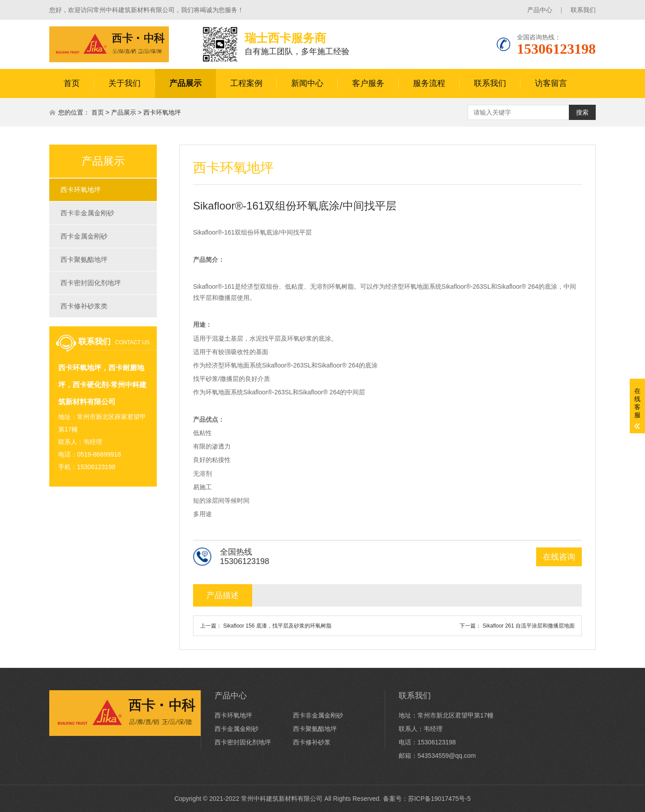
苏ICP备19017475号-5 (439, 799)
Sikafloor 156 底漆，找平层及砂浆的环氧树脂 (277, 626)
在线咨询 (559, 557)
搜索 (582, 112)
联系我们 (583, 10)
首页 (72, 83)
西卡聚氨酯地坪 (84, 259)
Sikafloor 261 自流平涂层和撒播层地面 (529, 626)
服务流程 (429, 83)
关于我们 (125, 83)
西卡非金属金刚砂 (87, 213)
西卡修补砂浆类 (84, 306)
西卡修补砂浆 (312, 742)
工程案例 (246, 83)
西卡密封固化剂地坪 (91, 283)
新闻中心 (307, 83)
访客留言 (551, 83)
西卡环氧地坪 (162, 112)
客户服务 (368, 83)
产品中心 (540, 10)
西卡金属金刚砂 (84, 236)
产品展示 (185, 83)
